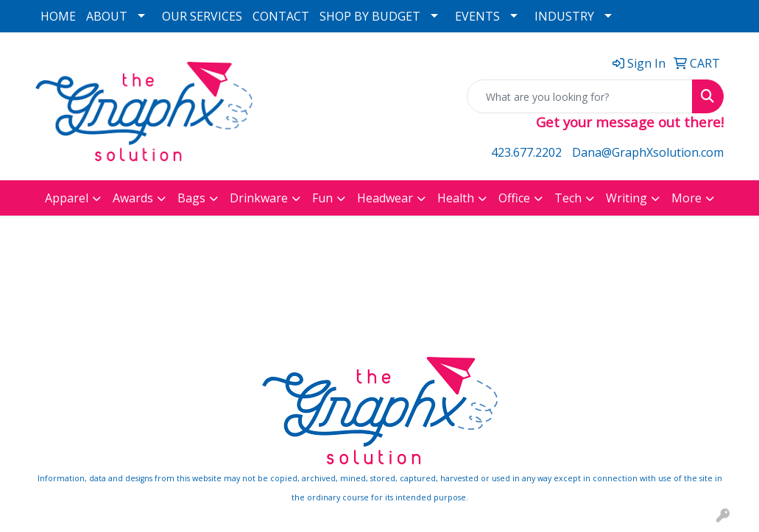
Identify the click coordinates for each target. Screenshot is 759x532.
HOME (58, 16)
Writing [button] (626, 198)
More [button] (686, 198)
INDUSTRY (564, 16)
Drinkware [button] (259, 198)
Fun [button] (322, 198)
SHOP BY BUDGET (370, 16)
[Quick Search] (580, 96)
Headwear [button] (385, 198)
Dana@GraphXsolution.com (648, 152)
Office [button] (514, 198)
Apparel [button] (67, 198)
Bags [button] (191, 198)
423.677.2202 (526, 152)
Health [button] (456, 198)
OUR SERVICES (202, 16)
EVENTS (477, 16)
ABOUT (107, 16)
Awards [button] (133, 198)
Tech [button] (568, 198)
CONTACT (281, 16)
